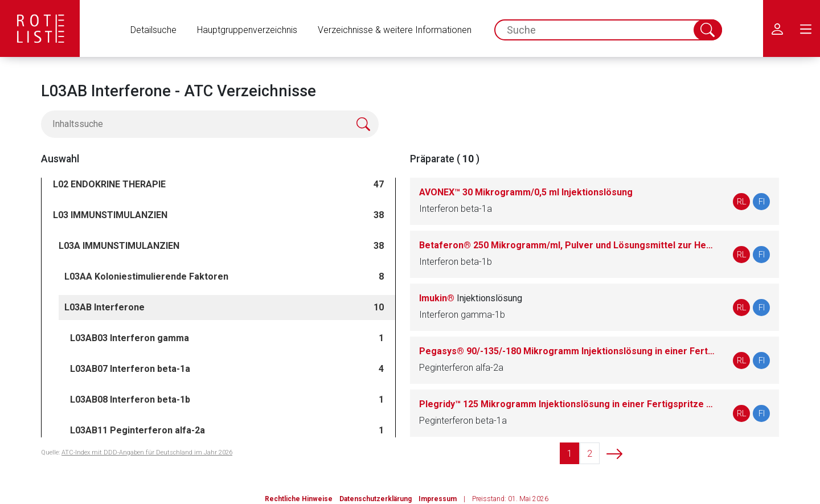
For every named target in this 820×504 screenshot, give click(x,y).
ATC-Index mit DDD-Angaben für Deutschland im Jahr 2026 (147, 452)
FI (762, 202)
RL (742, 202)
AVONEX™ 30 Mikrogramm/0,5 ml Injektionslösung (526, 192)
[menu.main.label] (806, 28)
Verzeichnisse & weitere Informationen (395, 30)
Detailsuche (153, 30)
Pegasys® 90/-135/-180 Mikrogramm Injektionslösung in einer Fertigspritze (567, 351)
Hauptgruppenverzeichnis (247, 30)
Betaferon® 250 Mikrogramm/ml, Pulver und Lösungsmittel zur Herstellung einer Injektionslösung (567, 245)
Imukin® (471, 298)
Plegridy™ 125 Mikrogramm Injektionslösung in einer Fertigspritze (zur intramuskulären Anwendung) (567, 404)
